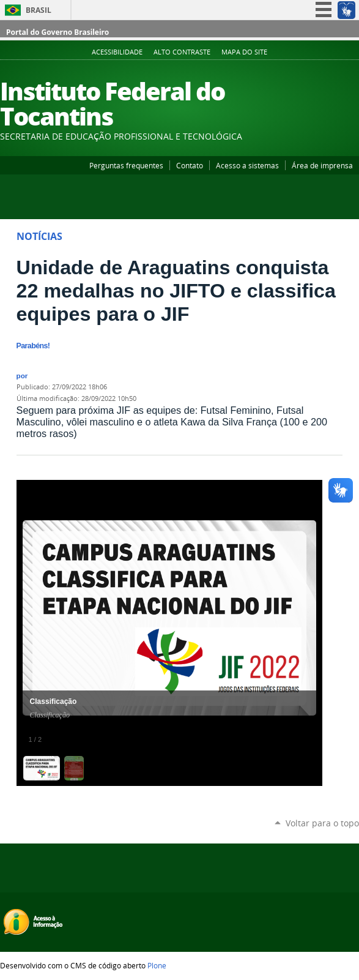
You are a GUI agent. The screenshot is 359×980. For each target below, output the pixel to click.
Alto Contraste (182, 52)
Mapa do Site (244, 52)
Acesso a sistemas (247, 165)
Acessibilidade (117, 52)
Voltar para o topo (322, 823)
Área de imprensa (322, 165)
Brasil (39, 10)
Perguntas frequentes (126, 165)
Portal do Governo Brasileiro (57, 32)
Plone (157, 965)
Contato (190, 165)
